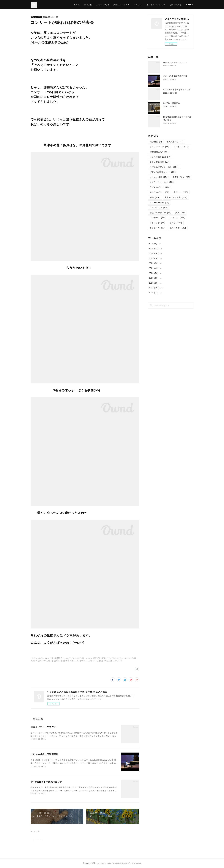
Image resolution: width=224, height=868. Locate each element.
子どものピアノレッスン (164, 167)
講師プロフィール (122, 4)
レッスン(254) (92, 661)
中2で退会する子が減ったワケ (46, 782)
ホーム (77, 4)
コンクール (158, 228)
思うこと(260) (54, 661)
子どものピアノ (160, 187)
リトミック (158, 223)
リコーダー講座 (160, 203)
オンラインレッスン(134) (127, 658)
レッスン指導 (159, 177)
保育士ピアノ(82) (109, 658)
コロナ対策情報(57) (52, 658)
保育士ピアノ (181, 177)
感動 (155, 197)
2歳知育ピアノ (159, 152)
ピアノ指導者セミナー (163, 172)
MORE (189, 4)
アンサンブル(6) (37, 658)
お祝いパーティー (161, 213)
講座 (180, 213)
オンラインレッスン (156, 4)
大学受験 (156, 142)
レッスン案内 (103, 4)
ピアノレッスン (160, 147)
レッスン (178, 218)
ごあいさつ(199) (116, 661)
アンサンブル (36, 17)
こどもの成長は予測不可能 (45, 754)
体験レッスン (159, 208)
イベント (138, 4)
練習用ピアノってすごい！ (45, 727)
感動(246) (65, 661)
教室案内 (88, 4)
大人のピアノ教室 (176, 197)
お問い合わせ (175, 4)
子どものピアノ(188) (39, 661)
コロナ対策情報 (160, 162)
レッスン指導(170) (93, 658)
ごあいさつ (178, 228)
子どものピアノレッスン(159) (73, 658)
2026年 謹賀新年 (172, 103)
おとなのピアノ (160, 192)
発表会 (176, 223)
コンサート (158, 218)
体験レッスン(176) (77, 661)
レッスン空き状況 (161, 157)
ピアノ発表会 (175, 142)
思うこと (181, 192)
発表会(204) (103, 661)
